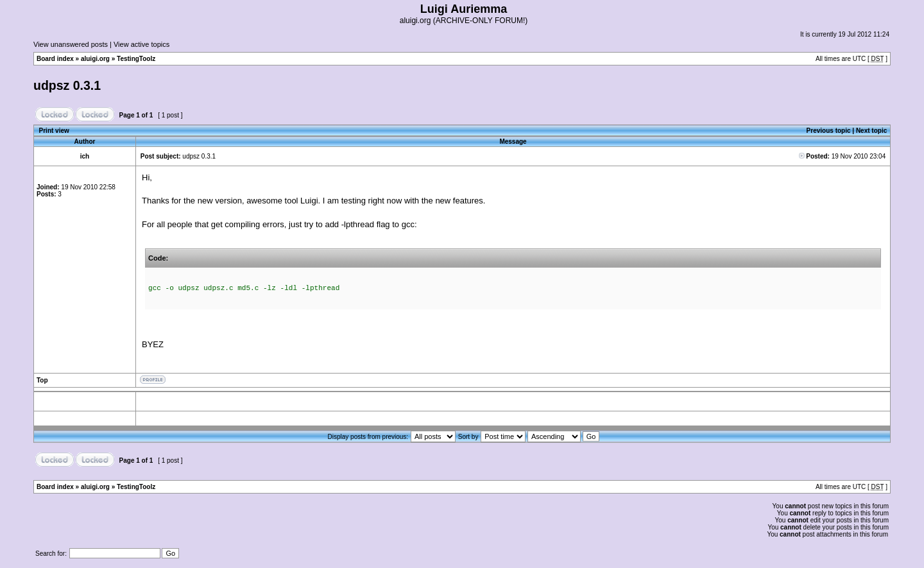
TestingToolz (136, 59)
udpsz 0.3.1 (67, 85)
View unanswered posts (71, 44)
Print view (54, 131)
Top (42, 380)
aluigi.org (95, 59)
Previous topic (829, 131)
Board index (55, 59)
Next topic (871, 131)
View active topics (141, 44)
